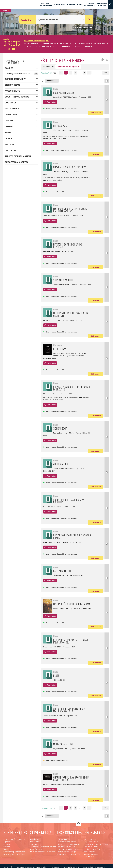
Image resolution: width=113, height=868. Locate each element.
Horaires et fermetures (66, 842)
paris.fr (7, 867)
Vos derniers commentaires (69, 854)
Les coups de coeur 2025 (67, 849)
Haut (78, 823)
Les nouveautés (63, 839)
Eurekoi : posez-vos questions (43, 852)
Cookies (87, 849)
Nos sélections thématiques (69, 844)
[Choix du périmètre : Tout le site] (28, 20)
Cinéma (7, 847)
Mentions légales (91, 854)
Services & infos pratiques (14, 839)
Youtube (34, 844)
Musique (7, 844)
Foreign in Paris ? (91, 847)
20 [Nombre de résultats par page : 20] (105, 73)
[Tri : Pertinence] (52, 81)
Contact (92, 839)
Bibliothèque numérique (14, 854)
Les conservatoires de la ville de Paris (65, 867)
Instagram (35, 842)
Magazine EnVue (91, 842)
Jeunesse (7, 849)
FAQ (86, 839)
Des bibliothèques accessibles (96, 844)
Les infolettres (36, 849)
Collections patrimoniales (14, 852)
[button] (110, 4)
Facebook (34, 839)
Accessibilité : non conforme (94, 867)
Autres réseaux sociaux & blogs (43, 847)
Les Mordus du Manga (66, 852)
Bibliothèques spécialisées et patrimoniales (30, 867)
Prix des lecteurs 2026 (66, 847)
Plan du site (89, 857)
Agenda (7, 842)
